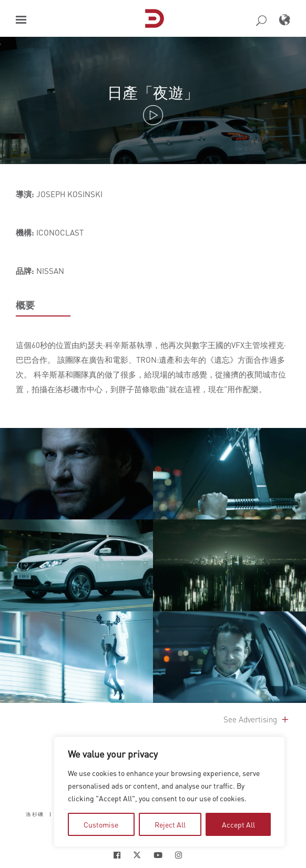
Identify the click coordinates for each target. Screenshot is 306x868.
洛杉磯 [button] (35, 814)
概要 (25, 305)
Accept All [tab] (238, 824)
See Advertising (257, 719)
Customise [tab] (101, 824)
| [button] (51, 814)
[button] (21, 20)
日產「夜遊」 (153, 92)
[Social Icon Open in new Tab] (117, 855)
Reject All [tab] (170, 824)
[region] (169, 792)
